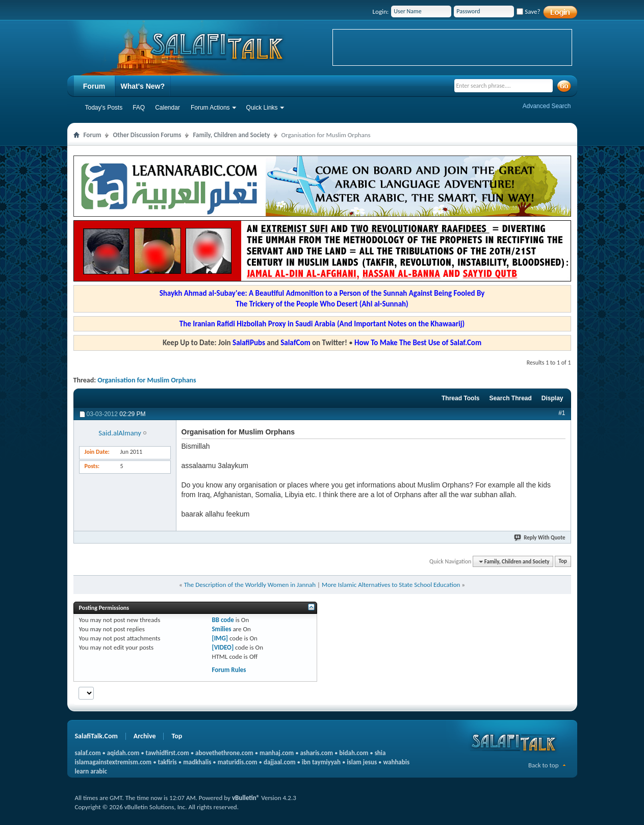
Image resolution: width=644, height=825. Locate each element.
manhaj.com (277, 753)
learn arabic (91, 771)
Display (552, 398)
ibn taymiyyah (321, 762)
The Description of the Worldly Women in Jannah (250, 585)
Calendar (168, 108)
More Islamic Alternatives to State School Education (391, 585)
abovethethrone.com (224, 753)
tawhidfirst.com (168, 753)
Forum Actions (210, 108)
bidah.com (354, 753)
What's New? (143, 86)
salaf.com (88, 753)
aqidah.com (123, 753)
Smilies (221, 629)
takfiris (168, 762)
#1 (562, 413)
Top (563, 562)
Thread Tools (460, 398)
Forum (94, 86)
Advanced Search (547, 106)
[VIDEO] (223, 647)
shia (380, 753)
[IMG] (220, 638)
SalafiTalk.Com (96, 736)
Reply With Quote (540, 538)
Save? (528, 11)
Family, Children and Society (231, 135)
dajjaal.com (279, 762)
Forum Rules (229, 670)
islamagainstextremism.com (113, 762)
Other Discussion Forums (147, 135)
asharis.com (317, 753)
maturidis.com (238, 762)
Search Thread (510, 398)
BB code (223, 620)
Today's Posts (104, 108)
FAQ (139, 108)
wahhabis (396, 762)
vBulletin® (246, 798)
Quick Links (262, 108)
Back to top (544, 765)
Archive (145, 736)
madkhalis (197, 762)
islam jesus (362, 762)
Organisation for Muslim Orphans (147, 380)
